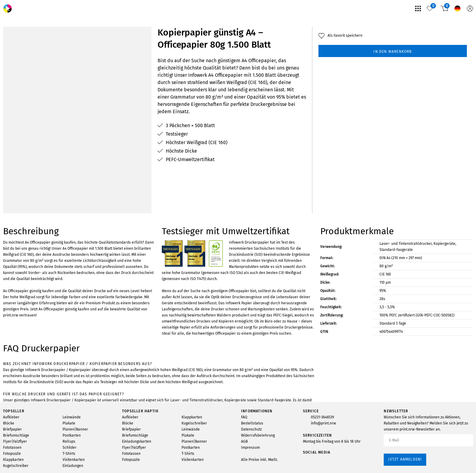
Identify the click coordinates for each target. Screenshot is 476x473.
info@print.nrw (323, 423)
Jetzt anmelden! (405, 459)
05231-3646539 (322, 417)
